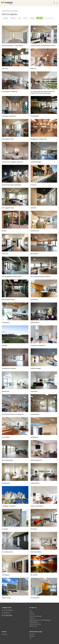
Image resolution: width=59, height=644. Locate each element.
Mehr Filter (40, 18)
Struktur (25, 18)
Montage (32, 18)
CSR (30, 610)
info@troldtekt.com (6, 613)
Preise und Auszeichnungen (35, 616)
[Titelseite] (7, 3)
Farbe (19, 18)
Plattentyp (13, 18)
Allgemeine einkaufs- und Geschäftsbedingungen (40, 620)
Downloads (32, 636)
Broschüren (32, 634)
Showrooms (5, 634)
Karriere (31, 612)
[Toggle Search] (54, 3)
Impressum (32, 618)
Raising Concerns (33, 626)
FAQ (30, 638)
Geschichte (32, 614)
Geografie (5, 18)
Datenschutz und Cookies (35, 624)
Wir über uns (33, 608)
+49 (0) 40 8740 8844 (8, 610)
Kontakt (4, 632)
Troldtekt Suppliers (34, 622)
